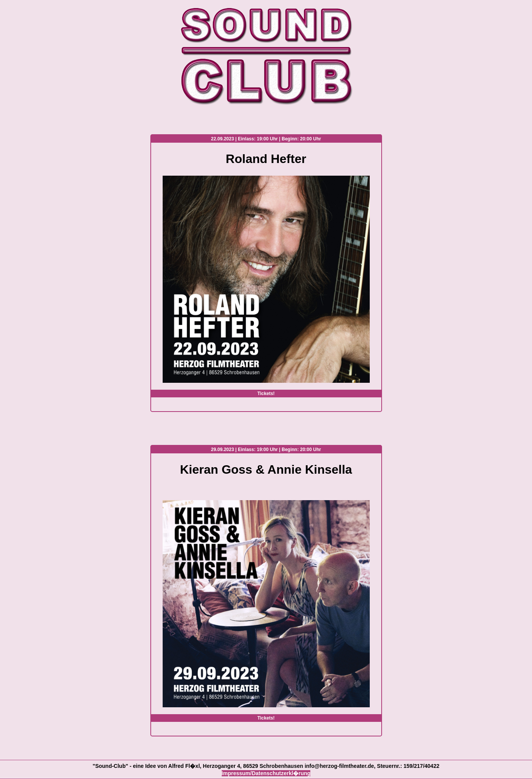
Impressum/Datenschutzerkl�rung (266, 773)
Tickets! (266, 394)
